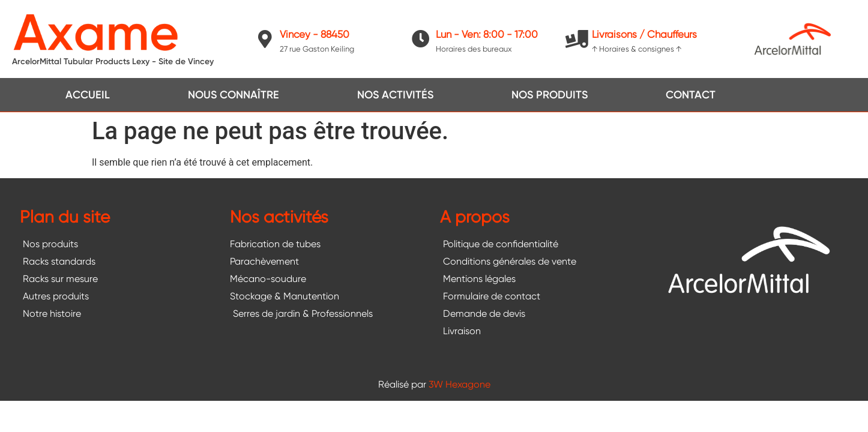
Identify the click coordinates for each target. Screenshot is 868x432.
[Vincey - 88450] (265, 39)
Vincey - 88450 (315, 34)
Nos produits (550, 95)
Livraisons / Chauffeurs (644, 34)
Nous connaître (234, 95)
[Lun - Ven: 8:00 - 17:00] (421, 39)
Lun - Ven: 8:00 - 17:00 (487, 34)
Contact (691, 95)
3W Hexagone (460, 384)
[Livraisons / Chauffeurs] (577, 39)
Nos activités (395, 95)
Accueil (88, 95)
